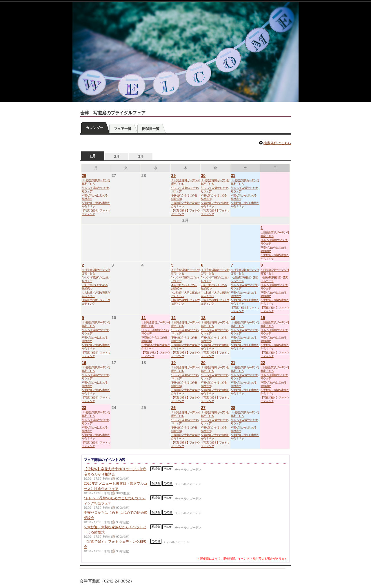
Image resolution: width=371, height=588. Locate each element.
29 (174, 176)
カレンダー (94, 128)
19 (174, 363)
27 (203, 408)
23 (84, 408)
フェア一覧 (123, 129)
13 (203, 318)
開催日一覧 (151, 129)
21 (233, 363)
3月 (141, 157)
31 (233, 176)
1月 (93, 156)
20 (203, 363)
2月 (117, 157)
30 (203, 176)
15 (263, 318)
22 (263, 363)
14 (233, 318)
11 (144, 318)
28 (233, 408)
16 (84, 363)
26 (84, 176)
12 (174, 318)
